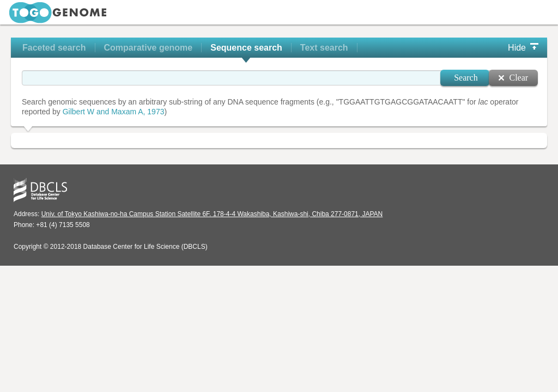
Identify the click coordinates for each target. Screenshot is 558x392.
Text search (324, 48)
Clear (518, 78)
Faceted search (54, 48)
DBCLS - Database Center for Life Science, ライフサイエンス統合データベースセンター (41, 191)
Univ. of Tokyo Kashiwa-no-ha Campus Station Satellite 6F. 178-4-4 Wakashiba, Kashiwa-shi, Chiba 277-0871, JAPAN (212, 214)
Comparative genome (148, 48)
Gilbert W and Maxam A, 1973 (114, 112)
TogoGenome (58, 13)
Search (466, 78)
